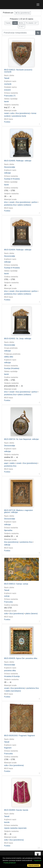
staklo (12, 463)
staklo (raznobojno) (13, 691)
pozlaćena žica (10, 205)
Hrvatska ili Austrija (12, 676)
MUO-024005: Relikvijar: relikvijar (18, 161)
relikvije (7, 545)
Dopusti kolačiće (34, 865)
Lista (15, 23)
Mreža (21, 23)
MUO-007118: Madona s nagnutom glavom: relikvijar (19, 511)
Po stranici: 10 (31, 23)
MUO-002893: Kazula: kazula (16, 810)
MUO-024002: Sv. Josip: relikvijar (18, 339)
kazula (7, 822)
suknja (7, 596)
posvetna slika (10, 671)
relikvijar (8, 173)
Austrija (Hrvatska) (12, 368)
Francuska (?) (10, 96)
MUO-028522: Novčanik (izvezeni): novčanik (18, 71)
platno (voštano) (24, 205)
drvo (6, 202)
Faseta (8, 23)
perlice (34, 202)
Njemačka (8, 530)
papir (6, 463)
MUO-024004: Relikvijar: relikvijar (18, 250)
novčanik (8, 84)
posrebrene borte (19, 116)
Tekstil (7, 78)
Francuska (8, 602)
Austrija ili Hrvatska (12, 179)
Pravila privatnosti (10, 863)
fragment (8, 748)
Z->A (21, 27)
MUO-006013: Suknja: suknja (16, 584)
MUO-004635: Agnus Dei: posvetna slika (21, 658)
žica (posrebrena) (23, 13)
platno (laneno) (32, 614)
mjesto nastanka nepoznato (15, 828)
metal (6, 113)
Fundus (7, 122)
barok (6, 102)
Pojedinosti (38, 860)
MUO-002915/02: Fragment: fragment (19, 736)
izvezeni (7, 90)
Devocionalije (10, 167)
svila (12, 113)
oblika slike (9, 357)
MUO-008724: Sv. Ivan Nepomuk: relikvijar (21, 439)
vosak (12, 202)
